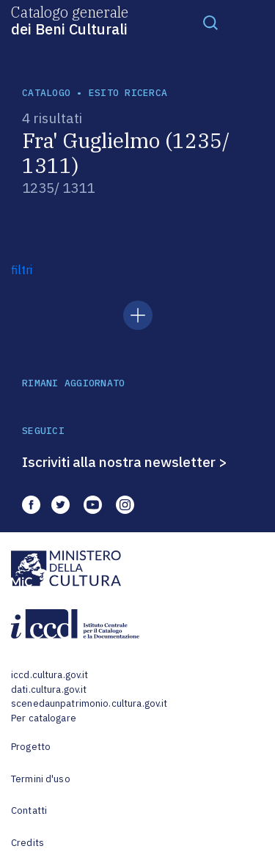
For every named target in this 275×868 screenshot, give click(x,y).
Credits (27, 843)
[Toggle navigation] (210, 22)
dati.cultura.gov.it (49, 689)
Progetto (31, 747)
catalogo (46, 93)
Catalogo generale (70, 20)
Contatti (29, 810)
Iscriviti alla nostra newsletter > (125, 462)
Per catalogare (44, 718)
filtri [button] (22, 270)
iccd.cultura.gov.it (49, 675)
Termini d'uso (41, 779)
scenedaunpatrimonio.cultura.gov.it (89, 703)
